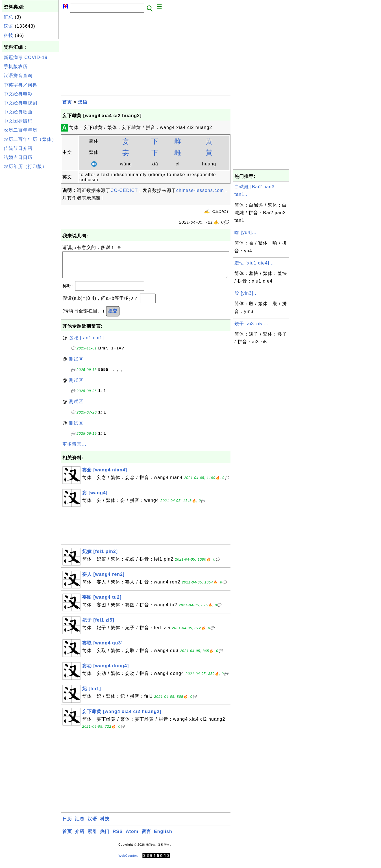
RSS (118, 837)
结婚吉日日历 (18, 157)
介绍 (80, 837)
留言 (146, 837)
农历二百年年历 (20, 130)
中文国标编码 (18, 121)
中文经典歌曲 (18, 112)
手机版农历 (16, 66)
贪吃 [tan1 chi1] (86, 343)
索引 (92, 837)
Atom (132, 837)
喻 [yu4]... (245, 232)
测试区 (76, 365)
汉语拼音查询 (18, 76)
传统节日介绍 (18, 148)
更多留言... (74, 450)
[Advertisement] (31, 256)
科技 (8, 35)
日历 (67, 824)
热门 (105, 837)
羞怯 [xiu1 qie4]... (254, 263)
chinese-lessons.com (200, 190)
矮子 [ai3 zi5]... (251, 324)
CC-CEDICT (124, 190)
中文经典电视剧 (20, 103)
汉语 (8, 26)
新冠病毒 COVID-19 (26, 57)
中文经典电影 (18, 94)
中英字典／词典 (20, 85)
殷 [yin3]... (246, 293)
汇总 (8, 17)
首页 (67, 102)
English (163, 837)
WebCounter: (129, 861)
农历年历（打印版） (25, 166)
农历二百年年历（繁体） (30, 139)
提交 (113, 317)
